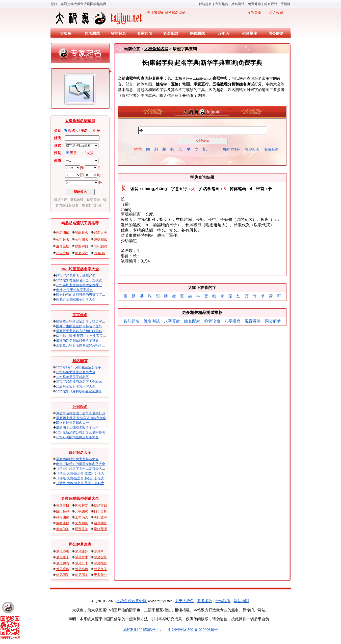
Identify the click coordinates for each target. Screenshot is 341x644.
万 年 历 (100, 253)
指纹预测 (100, 529)
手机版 (286, 4)
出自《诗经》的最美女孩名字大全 (81, 464)
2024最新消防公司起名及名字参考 (81, 432)
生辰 (96, 131)
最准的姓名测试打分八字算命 (77, 341)
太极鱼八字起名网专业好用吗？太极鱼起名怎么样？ (94, 345)
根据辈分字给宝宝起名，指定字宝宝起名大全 (89, 321)
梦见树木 (82, 557)
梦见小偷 (82, 569)
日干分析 (100, 511)
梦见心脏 (63, 551)
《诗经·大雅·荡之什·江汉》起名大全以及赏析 (88, 473)
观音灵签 (82, 529)
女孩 (90, 153)
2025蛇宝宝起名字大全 (80, 269)
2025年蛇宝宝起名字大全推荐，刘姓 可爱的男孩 (91, 285)
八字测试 (82, 511)
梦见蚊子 (63, 557)
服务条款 (205, 601)
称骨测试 (63, 517)
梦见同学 (63, 575)
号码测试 (100, 246)
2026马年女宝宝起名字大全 (76, 372)
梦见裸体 (63, 569)
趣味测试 (197, 34)
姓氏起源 (63, 511)
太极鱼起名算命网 (132, 601)
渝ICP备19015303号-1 (141, 630)
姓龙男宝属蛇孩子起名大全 (76, 299)
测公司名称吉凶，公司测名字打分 (81, 413)
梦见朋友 (82, 575)
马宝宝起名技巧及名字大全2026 (79, 382)
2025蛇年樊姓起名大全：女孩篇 (79, 280)
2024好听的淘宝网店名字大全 (77, 437)
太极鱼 (66, 34)
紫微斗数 (63, 523)
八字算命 (172, 321)
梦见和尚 (63, 563)
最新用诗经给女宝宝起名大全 (77, 459)
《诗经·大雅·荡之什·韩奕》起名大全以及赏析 (88, 478)
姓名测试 (238, 4)
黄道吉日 (63, 505)
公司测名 (82, 239)
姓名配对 (171, 34)
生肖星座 (250, 34)
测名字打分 (231, 150)
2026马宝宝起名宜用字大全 (76, 386)
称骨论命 (212, 321)
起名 (72, 131)
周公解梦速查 (80, 544)
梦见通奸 (82, 551)
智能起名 (205, 4)
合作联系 (223, 601)
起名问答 (80, 361)
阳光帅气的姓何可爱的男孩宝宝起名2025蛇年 (89, 295)
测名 (84, 131)
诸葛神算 (100, 523)
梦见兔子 (100, 569)
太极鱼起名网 (156, 49)
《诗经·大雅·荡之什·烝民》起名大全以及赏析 (88, 483)
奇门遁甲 (100, 517)
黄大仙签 (63, 529)
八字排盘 (232, 321)
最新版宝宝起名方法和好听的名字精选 (84, 331)
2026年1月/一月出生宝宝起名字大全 (82, 367)
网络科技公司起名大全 (72, 423)
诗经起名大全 (80, 453)
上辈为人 (82, 517)
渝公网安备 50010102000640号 (190, 630)
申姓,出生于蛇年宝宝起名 (74, 290)
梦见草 (99, 551)
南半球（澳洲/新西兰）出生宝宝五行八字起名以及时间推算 (99, 336)
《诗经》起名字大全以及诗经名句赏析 (84, 469)
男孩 (73, 153)
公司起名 (63, 239)
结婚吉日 (100, 505)
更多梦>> (101, 575)
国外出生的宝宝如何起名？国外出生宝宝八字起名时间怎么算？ (102, 326)
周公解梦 (276, 34)
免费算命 (254, 4)
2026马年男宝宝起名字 (72, 377)
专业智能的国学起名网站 (120, 18)
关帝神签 (82, 523)
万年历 (223, 34)
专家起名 (222, 4)
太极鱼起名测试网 (80, 121)
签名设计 (271, 4)
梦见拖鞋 (100, 563)
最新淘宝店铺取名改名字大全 (77, 428)
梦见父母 (100, 557)
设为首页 (254, 13)
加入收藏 (276, 13)
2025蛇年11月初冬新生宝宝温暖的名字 (84, 391)
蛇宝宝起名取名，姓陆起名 (76, 275)
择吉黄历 (63, 253)
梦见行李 (82, 563)
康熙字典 (82, 246)
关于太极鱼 (184, 601)
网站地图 (241, 601)
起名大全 (100, 233)
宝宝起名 (80, 315)
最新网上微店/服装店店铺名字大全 (81, 418)
